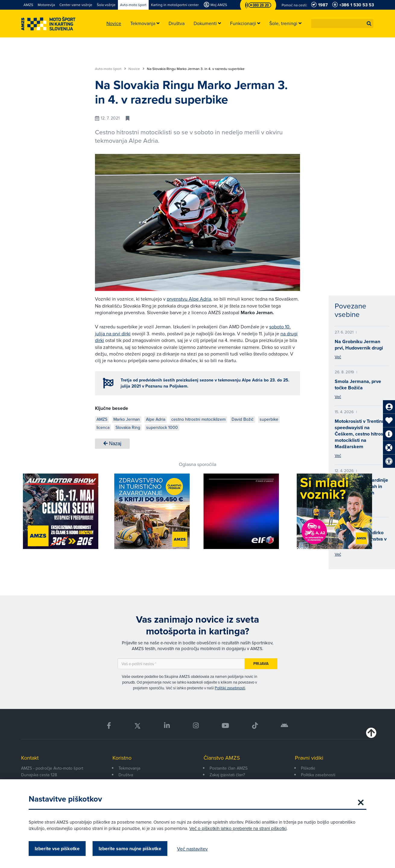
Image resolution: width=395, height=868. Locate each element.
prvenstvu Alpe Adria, (190, 299)
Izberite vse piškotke (57, 849)
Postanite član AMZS (229, 768)
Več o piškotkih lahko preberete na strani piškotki (238, 828)
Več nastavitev (192, 849)
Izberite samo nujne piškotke (130, 849)
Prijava (261, 664)
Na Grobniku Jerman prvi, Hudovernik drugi (359, 345)
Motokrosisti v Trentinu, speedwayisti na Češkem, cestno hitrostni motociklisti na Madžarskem (362, 434)
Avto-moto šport (111, 69)
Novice (136, 69)
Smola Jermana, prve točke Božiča (358, 385)
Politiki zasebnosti (230, 688)
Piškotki (308, 768)
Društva (126, 775)
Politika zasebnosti (318, 775)
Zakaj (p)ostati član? (227, 775)
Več (338, 357)
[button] (369, 24)
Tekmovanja (129, 768)
